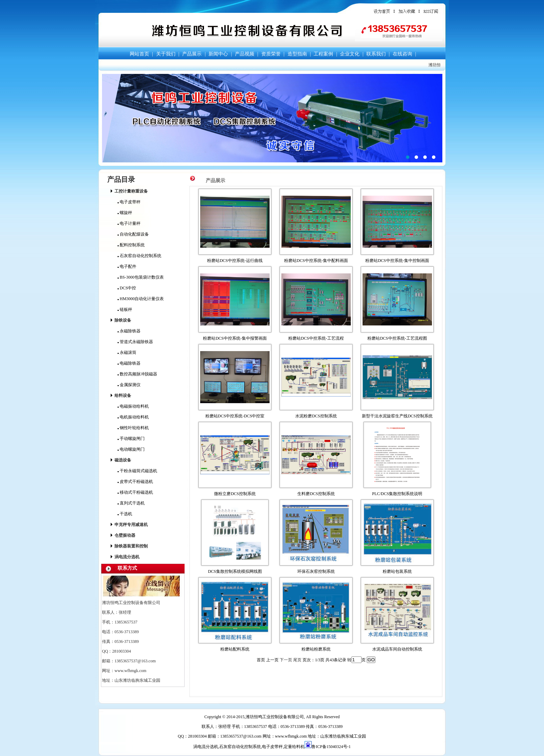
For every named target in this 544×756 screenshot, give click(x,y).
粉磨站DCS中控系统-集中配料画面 (316, 261)
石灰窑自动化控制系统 (139, 256)
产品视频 (245, 54)
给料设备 (123, 396)
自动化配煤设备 (133, 234)
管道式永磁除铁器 (135, 342)
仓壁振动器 (125, 535)
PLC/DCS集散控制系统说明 (397, 494)
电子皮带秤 (129, 202)
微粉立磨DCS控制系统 (235, 494)
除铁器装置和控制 (131, 546)
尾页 (297, 660)
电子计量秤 (129, 223)
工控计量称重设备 (131, 191)
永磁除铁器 (129, 331)
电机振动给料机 (133, 417)
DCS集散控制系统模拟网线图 (235, 571)
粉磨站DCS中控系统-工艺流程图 (397, 338)
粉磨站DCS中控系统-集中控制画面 (397, 261)
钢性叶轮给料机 (133, 428)
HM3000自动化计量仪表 (141, 299)
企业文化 (350, 54)
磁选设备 (123, 460)
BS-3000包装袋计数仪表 (141, 277)
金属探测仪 (129, 385)
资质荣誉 (271, 54)
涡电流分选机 (127, 557)
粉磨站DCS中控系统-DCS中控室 (235, 416)
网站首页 (139, 54)
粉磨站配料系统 (235, 649)
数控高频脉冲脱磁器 (137, 374)
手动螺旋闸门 (131, 439)
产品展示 (192, 54)
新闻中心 (218, 54)
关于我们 (166, 54)
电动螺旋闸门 (131, 449)
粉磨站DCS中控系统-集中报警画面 (235, 338)
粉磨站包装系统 (397, 571)
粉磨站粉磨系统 (316, 649)
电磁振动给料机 (133, 406)
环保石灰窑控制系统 (316, 571)
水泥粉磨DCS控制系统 (316, 416)
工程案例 (323, 54)
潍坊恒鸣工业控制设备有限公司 (272, 118)
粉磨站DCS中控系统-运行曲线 (235, 261)
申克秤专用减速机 (131, 525)
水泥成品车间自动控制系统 (397, 649)
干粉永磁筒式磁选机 (137, 471)
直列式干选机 (131, 503)
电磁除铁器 (129, 363)
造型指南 (297, 54)
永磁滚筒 (127, 352)
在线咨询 (402, 54)
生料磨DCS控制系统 (316, 494)
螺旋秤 (125, 213)
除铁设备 (123, 320)
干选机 (125, 514)
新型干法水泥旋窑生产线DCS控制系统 (397, 416)
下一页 (286, 660)
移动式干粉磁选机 (135, 492)
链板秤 (125, 309)
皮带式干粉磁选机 (135, 482)
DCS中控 (127, 288)
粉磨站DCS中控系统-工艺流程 (316, 338)
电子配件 (127, 266)
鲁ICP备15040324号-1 (331, 747)
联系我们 (376, 54)
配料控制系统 (131, 245)
